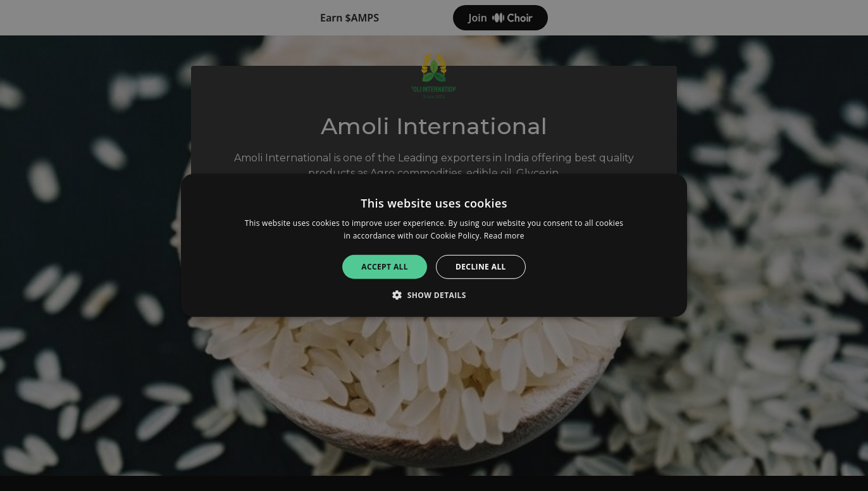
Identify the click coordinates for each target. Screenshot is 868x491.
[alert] (434, 245)
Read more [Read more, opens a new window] (504, 236)
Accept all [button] (385, 267)
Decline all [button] (481, 267)
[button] (434, 295)
